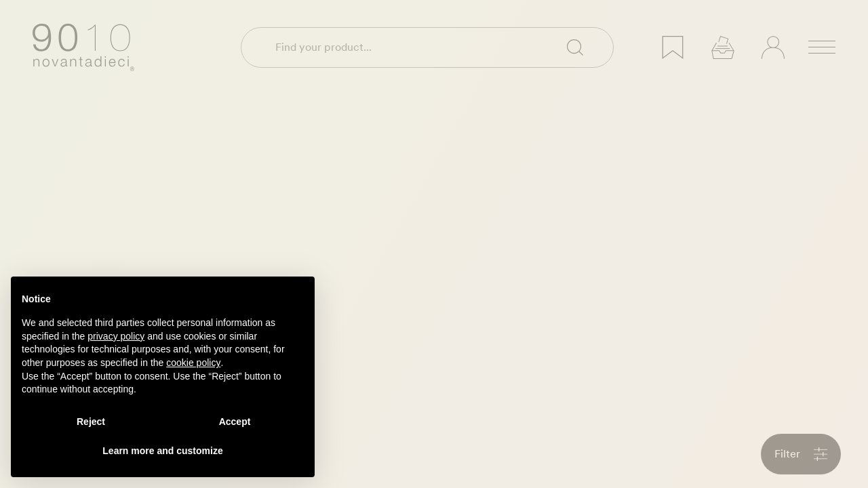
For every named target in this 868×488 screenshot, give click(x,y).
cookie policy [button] (193, 363)
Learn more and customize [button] (162, 451)
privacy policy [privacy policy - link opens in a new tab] (116, 336)
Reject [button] (91, 422)
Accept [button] (235, 422)
